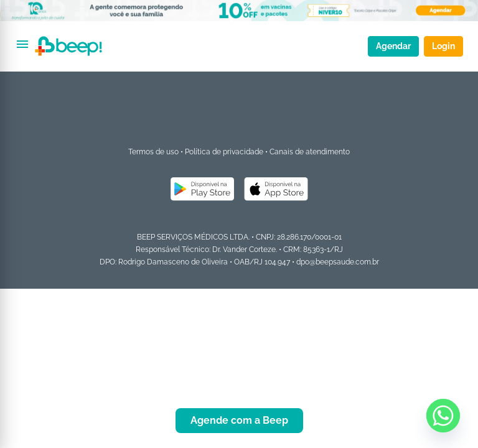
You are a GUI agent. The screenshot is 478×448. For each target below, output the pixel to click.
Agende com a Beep (239, 420)
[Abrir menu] (22, 44)
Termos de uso (153, 152)
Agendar (393, 46)
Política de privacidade (224, 152)
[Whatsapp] (443, 416)
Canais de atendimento (310, 152)
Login (443, 46)
